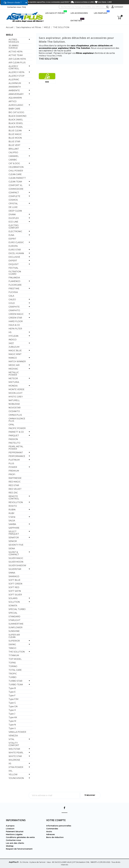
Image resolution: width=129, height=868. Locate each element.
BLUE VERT (14, 145)
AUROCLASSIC (16, 105)
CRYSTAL (13, 204)
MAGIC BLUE (15, 351)
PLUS (11, 463)
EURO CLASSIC (16, 242)
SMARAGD (14, 576)
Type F (12, 696)
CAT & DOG (14, 163)
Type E (12, 692)
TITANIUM (14, 655)
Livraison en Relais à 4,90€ (84, 2)
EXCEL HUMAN (16, 253)
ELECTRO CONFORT (14, 227)
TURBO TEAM (16, 685)
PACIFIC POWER (17, 428)
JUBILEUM (14, 347)
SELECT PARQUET (14, 533)
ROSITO (13, 506)
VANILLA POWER (17, 732)
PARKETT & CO (16, 432)
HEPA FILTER (15, 329)
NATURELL (14, 400)
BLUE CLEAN (15, 131)
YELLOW (13, 774)
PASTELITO (14, 443)
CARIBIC (13, 160)
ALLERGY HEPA (16, 72)
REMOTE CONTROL (14, 498)
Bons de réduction (55, 837)
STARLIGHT (14, 620)
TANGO (12, 648)
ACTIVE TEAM (16, 55)
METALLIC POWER (14, 374)
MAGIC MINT (15, 354)
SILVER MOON (16, 562)
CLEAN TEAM (15, 182)
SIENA (12, 549)
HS (10, 332)
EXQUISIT (14, 264)
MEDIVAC (13, 369)
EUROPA (13, 246)
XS (10, 764)
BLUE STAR (14, 142)
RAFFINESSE (15, 478)
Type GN (13, 706)
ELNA (11, 235)
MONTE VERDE (17, 389)
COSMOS (13, 200)
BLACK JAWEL (16, 120)
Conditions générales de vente (20, 837)
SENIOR (13, 541)
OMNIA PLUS (15, 415)
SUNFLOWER (15, 627)
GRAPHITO (14, 310)
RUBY (11, 513)
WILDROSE (14, 760)
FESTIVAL (13, 268)
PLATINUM (14, 460)
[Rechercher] (84, 7)
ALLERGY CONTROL (14, 67)
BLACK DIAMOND (18, 116)
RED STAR (14, 485)
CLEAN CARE (15, 174)
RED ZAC (13, 493)
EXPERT (13, 261)
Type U (12, 728)
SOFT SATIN (15, 591)
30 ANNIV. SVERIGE (14, 47)
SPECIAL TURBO (17, 609)
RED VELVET (15, 489)
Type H (12, 710)
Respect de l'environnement (19, 849)
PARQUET (14, 436)
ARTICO (13, 101)
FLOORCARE (15, 285)
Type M (12, 721)
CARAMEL (14, 156)
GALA (11, 296)
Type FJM (13, 699)
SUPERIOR (14, 641)
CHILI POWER (16, 171)
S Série (12, 517)
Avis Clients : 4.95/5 (105, 2)
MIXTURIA (14, 382)
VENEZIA (13, 736)
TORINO (13, 666)
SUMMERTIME (16, 624)
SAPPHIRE (14, 528)
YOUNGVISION (16, 778)
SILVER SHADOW (17, 565)
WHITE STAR (15, 756)
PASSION (13, 439)
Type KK (13, 717)
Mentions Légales (14, 834)
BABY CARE (14, 109)
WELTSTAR (14, 749)
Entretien (77, 20)
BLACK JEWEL (16, 123)
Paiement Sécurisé (15, 832)
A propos (10, 826)
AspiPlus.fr (14, 862)
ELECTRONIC (15, 231)
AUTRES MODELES (14, 41)
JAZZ (11, 343)
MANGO (13, 358)
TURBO (12, 677)
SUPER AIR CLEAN (14, 636)
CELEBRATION (16, 167)
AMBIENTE (14, 90)
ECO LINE (13, 222)
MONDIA (13, 386)
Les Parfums (102, 12)
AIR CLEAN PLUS (17, 63)
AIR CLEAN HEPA (17, 59)
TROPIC (13, 674)
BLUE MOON (15, 138)
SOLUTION (14, 602)
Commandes (52, 829)
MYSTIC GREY (16, 397)
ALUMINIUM (15, 83)
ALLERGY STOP (17, 76)
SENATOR (14, 538)
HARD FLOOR (16, 321)
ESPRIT (12, 239)
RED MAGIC (15, 482)
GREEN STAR (15, 318)
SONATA (13, 606)
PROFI (12, 474)
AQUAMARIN (15, 98)
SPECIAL (13, 613)
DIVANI (12, 214)
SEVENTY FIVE (16, 545)
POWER (13, 467)
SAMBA (12, 524)
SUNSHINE (14, 631)
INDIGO (13, 340)
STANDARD (14, 617)
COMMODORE (16, 189)
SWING (12, 644)
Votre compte (56, 820)
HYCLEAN (13, 336)
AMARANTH (15, 87)
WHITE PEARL (16, 753)
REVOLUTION (16, 502)
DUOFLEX (14, 218)
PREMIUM (14, 471)
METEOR (13, 378)
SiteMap (10, 846)
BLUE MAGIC (15, 134)
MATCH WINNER (17, 361)
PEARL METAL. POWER (16, 448)
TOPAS (12, 663)
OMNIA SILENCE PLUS (17, 420)
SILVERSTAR (15, 569)
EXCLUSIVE (14, 257)
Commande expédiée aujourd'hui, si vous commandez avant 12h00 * (45, 2)
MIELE (9, 35)
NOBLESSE (14, 404)
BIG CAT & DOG (16, 112)
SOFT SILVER (15, 595)
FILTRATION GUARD (15, 273)
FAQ (24, 7)
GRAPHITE (14, 307)
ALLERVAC (14, 80)
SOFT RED (14, 587)
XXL (11, 771)
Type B (12, 688)
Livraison (10, 829)
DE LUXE (13, 207)
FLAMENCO (14, 281)
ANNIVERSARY (16, 94)
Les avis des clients (15, 843)
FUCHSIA (13, 292)
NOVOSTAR (15, 408)
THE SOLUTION (17, 652)
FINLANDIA (14, 278)
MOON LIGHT (16, 393)
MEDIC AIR (14, 365)
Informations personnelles (59, 826)
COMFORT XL (15, 185)
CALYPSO (13, 152)
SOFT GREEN (15, 584)
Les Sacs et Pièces (56, 12)
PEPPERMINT (16, 453)
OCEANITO (14, 411)
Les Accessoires (79, 13)
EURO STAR (15, 250)
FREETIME (14, 289)
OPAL (11, 425)
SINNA (12, 573)
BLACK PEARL (16, 127)
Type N (12, 725)
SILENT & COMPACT (14, 553)
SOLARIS (13, 598)
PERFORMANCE (17, 456)
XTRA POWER (16, 767)
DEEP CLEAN (15, 211)
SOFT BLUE (14, 580)
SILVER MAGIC (16, 558)
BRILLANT (14, 149)
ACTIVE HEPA (15, 52)
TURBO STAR (15, 681)
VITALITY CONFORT (14, 744)
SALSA (12, 521)
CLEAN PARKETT (17, 178)
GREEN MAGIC (16, 314)
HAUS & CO (14, 325)
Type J (12, 714)
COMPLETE (14, 196)
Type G (12, 703)
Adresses (51, 834)
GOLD (12, 303)
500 (47, 82)
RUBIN (12, 510)
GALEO (12, 299)
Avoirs (49, 832)
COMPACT (14, 193)
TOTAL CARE (15, 670)
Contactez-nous (14, 7)
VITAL (11, 739)
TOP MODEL (15, 659)
